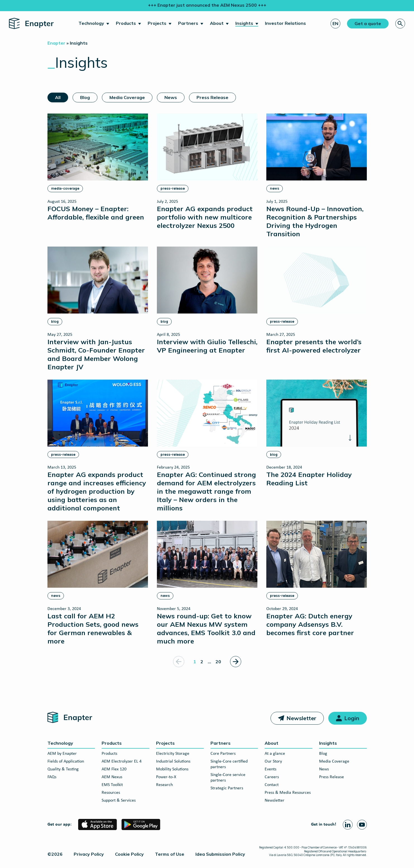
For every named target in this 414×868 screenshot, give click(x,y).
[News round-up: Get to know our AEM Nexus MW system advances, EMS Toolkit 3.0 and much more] (207, 583)
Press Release (212, 97)
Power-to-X (166, 777)
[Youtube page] (362, 825)
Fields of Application (66, 761)
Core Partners (223, 754)
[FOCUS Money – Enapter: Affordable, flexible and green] (98, 167)
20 (218, 662)
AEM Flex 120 (114, 769)
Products (126, 23)
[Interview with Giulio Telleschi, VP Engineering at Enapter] (207, 300)
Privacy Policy (89, 854)
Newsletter (301, 718)
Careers (272, 777)
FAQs (52, 777)
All (58, 97)
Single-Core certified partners (229, 764)
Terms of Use (170, 854)
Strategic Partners (227, 788)
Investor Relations (285, 23)
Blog (85, 97)
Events (271, 769)
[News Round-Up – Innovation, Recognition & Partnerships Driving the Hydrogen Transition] (317, 176)
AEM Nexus (112, 777)
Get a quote (368, 23)
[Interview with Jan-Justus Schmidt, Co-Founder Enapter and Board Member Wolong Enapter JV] (98, 309)
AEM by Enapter (62, 754)
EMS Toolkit (112, 785)
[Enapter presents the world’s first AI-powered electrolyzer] (317, 300)
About (217, 23)
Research (164, 785)
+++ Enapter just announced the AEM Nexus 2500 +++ (207, 5)
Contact (272, 785)
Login (352, 718)
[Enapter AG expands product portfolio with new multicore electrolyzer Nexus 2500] (207, 171)
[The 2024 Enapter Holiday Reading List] (317, 433)
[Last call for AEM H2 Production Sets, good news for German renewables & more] (98, 583)
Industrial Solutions (173, 761)
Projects (157, 23)
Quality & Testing (63, 769)
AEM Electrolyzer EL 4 (122, 761)
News (171, 97)
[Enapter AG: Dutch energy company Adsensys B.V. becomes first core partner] (317, 579)
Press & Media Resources (288, 793)
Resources (111, 793)
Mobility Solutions (172, 769)
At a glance (275, 754)
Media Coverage (127, 97)
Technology (91, 23)
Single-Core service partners (228, 778)
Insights (244, 23)
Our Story (273, 761)
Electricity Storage (173, 754)
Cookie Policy (129, 854)
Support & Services (119, 801)
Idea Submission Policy (220, 854)
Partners (188, 23)
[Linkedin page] (348, 825)
